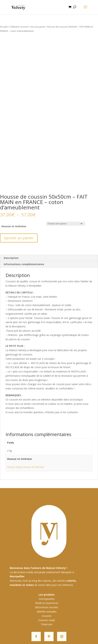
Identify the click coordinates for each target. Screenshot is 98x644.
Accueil (4, 27)
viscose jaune (38, 27)
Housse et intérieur (14, 226)
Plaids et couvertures (47, 603)
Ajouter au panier (19, 238)
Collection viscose (19, 27)
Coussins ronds (47, 620)
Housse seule (14, 467)
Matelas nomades (47, 612)
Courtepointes (47, 599)
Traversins (47, 624)
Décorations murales (47, 607)
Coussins (47, 616)
